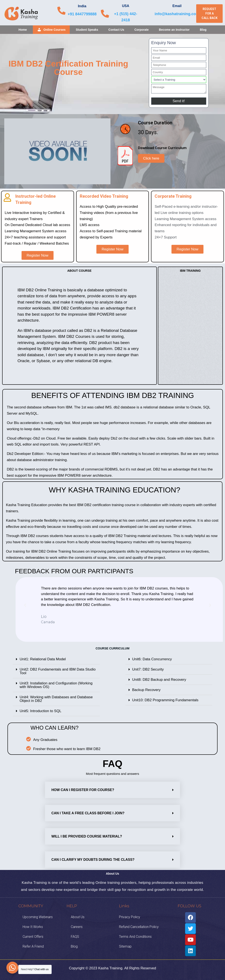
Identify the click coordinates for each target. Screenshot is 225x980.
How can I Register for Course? (83, 790)
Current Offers (33, 937)
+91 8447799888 (82, 14)
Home (23, 30)
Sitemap (125, 946)
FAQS (75, 937)
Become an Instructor (174, 30)
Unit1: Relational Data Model (43, 659)
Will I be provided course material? (87, 836)
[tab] (56, 659)
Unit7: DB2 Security (148, 669)
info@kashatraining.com (177, 14)
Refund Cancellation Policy (139, 927)
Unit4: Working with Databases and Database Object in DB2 (56, 699)
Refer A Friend (33, 946)
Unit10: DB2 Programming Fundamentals (165, 700)
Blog (203, 30)
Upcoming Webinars (38, 917)
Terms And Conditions (135, 937)
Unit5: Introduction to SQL (41, 711)
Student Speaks (87, 30)
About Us (78, 917)
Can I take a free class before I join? (88, 813)
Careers (77, 927)
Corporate (142, 30)
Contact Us (116, 30)
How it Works (33, 927)
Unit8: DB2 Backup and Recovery (159, 680)
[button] (209, 14)
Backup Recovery (146, 690)
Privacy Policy (130, 917)
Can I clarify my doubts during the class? (93, 860)
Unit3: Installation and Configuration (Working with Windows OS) (56, 685)
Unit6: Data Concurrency (152, 659)
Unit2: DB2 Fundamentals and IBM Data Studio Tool (58, 671)
